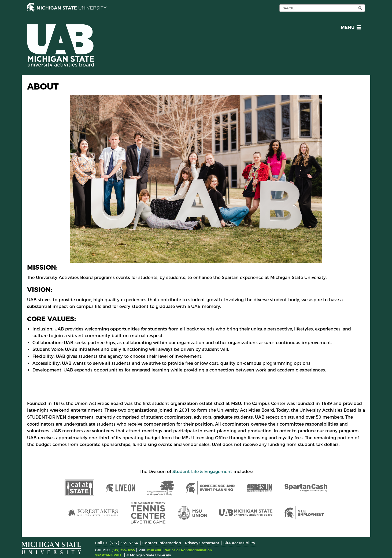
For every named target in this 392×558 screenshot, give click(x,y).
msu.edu (154, 550)
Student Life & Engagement (202, 472)
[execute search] (360, 8)
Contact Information (162, 543)
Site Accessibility (239, 543)
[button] (350, 28)
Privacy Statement (202, 543)
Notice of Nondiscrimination (188, 550)
